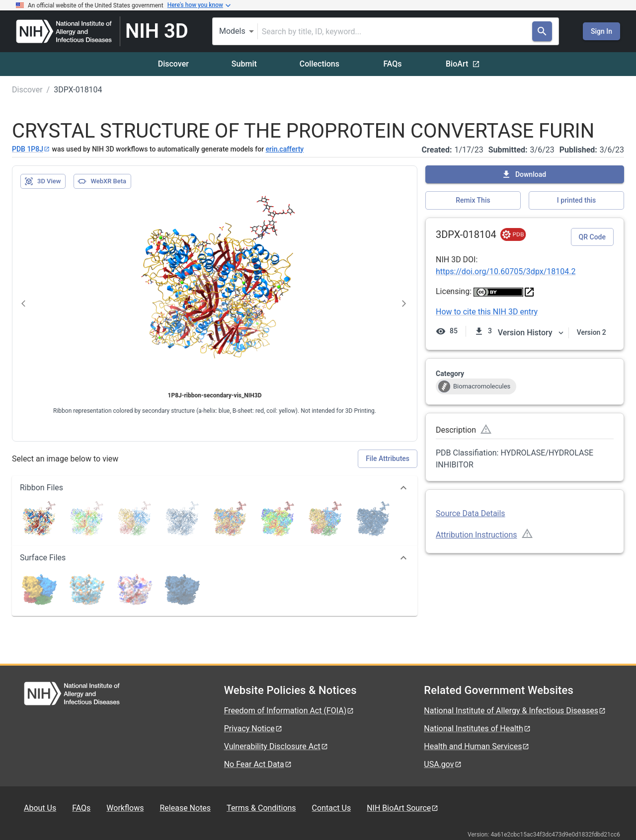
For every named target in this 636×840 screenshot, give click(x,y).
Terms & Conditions (261, 808)
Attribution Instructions (477, 535)
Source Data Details (471, 513)
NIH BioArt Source (403, 808)
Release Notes (185, 808)
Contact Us (332, 808)
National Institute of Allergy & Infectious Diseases (515, 711)
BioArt (463, 64)
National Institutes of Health (477, 728)
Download (524, 174)
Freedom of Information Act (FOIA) (289, 711)
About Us (40, 808)
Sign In (601, 31)
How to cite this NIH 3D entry (487, 312)
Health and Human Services (477, 746)
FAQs (392, 64)
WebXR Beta (102, 181)
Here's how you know (199, 5)
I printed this (576, 200)
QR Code (592, 237)
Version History (531, 333)
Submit (244, 64)
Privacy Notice (253, 728)
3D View (42, 181)
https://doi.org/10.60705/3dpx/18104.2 (506, 271)
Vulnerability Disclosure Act (276, 746)
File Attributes (388, 458)
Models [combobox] (232, 31)
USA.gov (443, 764)
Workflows (125, 808)
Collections (319, 64)
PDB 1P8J (31, 149)
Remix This (473, 200)
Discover (173, 64)
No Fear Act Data (258, 764)
